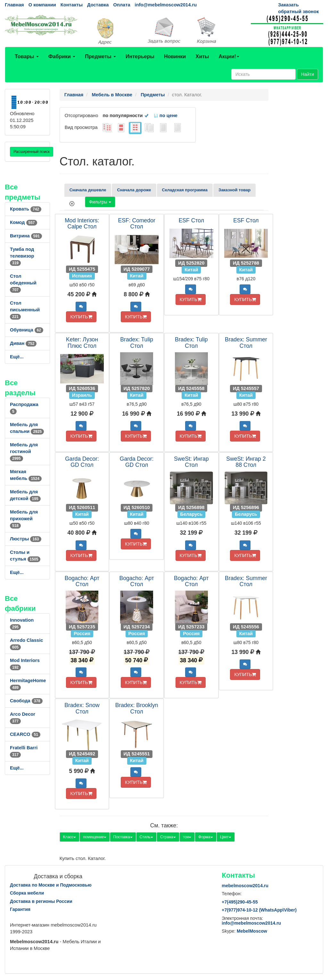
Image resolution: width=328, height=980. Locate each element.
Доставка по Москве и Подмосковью (51, 885)
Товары (27, 56)
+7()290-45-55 (240, 902)
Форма (205, 837)
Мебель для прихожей (24, 519)
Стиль (146, 837)
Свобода (26, 701)
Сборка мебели (27, 893)
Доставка (98, 5)
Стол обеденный (23, 283)
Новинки (175, 56)
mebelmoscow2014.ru (245, 886)
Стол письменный (25, 310)
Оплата (122, 5)
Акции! (229, 56)
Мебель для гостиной (24, 451)
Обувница (27, 330)
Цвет (226, 837)
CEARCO (25, 734)
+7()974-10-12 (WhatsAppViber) (259, 910)
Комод (24, 222)
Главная (14, 5)
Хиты (202, 56)
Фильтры (100, 202)
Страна (168, 837)
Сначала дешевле (88, 190)
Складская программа (185, 190)
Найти (307, 74)
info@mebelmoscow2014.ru (166, 5)
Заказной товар (234, 190)
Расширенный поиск (32, 152)
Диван (23, 343)
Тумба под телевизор (22, 256)
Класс (70, 837)
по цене (165, 116)
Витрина (26, 236)
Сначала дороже (134, 190)
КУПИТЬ (81, 317)
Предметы (100, 56)
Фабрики (62, 56)
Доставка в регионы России (41, 901)
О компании (42, 5)
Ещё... (17, 357)
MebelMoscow (252, 931)
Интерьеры (140, 56)
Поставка (123, 837)
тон (187, 837)
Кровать (26, 209)
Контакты (72, 5)
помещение (95, 837)
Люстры (26, 539)
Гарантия (20, 909)
